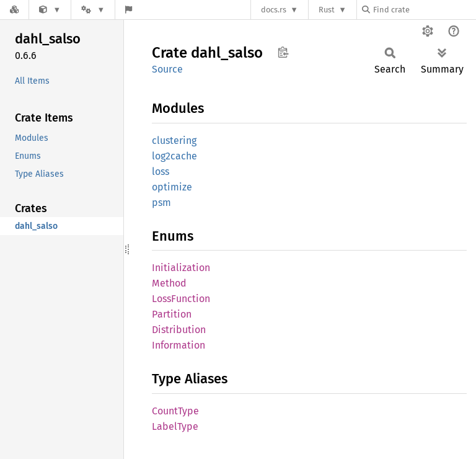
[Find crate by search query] (424, 10)
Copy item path (283, 52)
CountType (175, 411)
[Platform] (93, 10)
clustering (174, 140)
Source (167, 69)
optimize (172, 187)
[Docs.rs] (14, 10)
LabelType (175, 426)
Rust (327, 10)
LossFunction (181, 299)
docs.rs (274, 10)
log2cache (174, 156)
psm (161, 203)
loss (161, 172)
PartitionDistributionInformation (179, 330)
